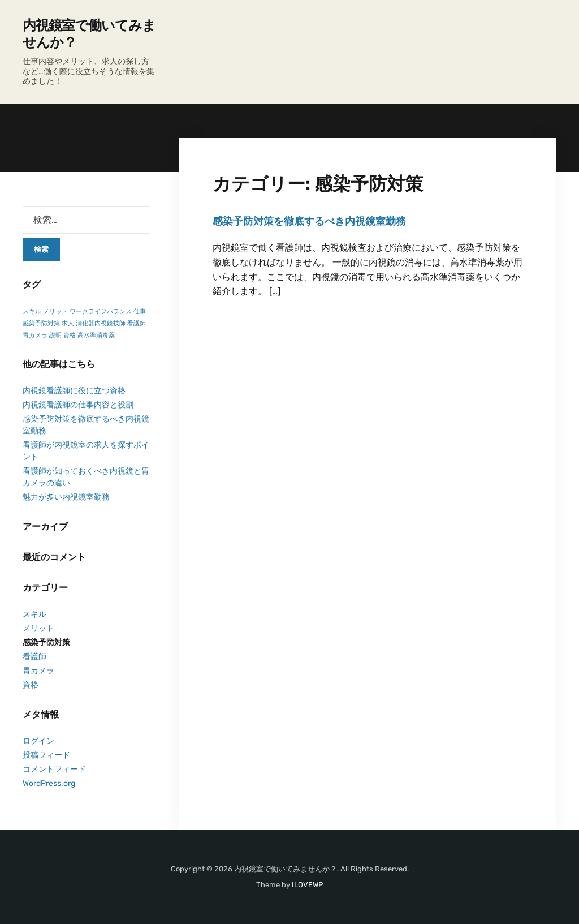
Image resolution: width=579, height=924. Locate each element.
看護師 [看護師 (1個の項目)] (137, 323)
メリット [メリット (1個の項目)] (55, 311)
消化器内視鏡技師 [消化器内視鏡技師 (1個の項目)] (101, 323)
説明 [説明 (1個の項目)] (55, 335)
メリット (38, 628)
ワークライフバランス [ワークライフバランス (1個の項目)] (101, 311)
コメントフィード (54, 769)
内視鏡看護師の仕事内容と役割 (78, 405)
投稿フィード (46, 755)
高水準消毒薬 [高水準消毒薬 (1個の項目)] (96, 335)
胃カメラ (38, 671)
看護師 (34, 657)
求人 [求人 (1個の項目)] (68, 323)
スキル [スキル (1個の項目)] (32, 311)
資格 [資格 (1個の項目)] (70, 335)
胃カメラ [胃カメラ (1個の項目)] (35, 335)
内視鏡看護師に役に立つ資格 (74, 391)
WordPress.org (49, 783)
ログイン (38, 741)
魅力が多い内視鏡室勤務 (66, 497)
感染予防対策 (46, 642)
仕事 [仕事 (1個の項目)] (140, 311)
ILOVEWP (307, 885)
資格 (31, 685)
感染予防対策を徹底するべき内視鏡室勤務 (309, 221)
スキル (34, 614)
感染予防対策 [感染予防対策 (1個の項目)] (41, 323)
